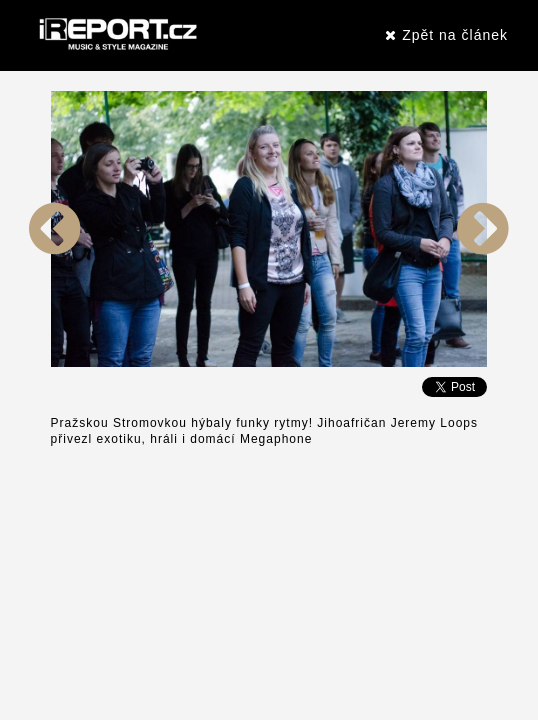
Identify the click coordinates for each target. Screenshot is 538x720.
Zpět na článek (446, 35)
